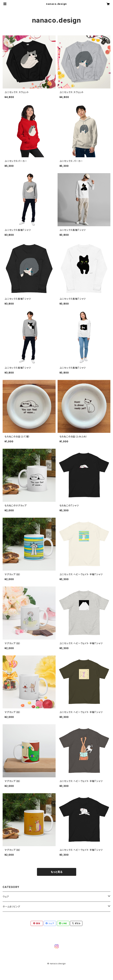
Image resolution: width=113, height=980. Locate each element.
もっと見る (57, 872)
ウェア (6, 897)
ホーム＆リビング (11, 907)
